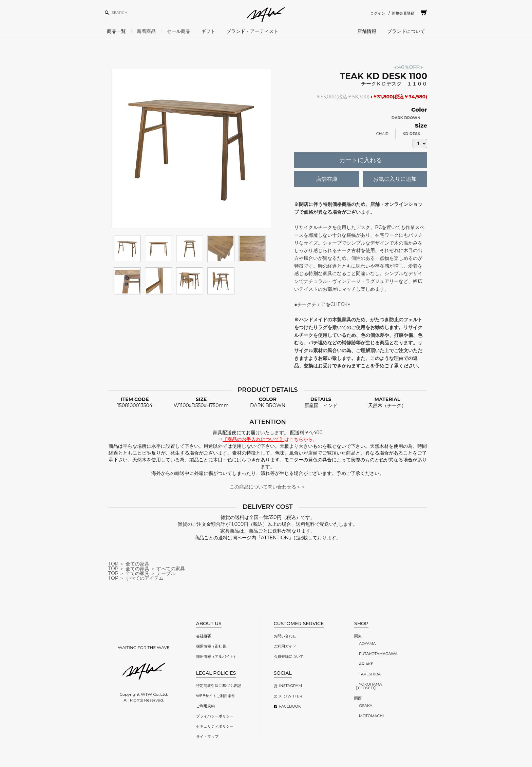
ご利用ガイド (285, 646)
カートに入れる (361, 160)
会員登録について (289, 656)
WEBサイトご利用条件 (216, 696)
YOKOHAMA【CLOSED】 (368, 686)
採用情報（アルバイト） (217, 656)
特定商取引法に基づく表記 (218, 686)
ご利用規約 (205, 706)
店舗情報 (367, 31)
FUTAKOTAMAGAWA (378, 654)
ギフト (208, 31)
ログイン (378, 13)
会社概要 (204, 636)
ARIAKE (366, 664)
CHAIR (383, 134)
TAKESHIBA (370, 674)
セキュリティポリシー (215, 726)
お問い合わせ (285, 636)
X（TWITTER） (293, 696)
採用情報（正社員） (213, 646)
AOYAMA (367, 644)
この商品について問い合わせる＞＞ (268, 487)
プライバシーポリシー (215, 716)
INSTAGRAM (291, 686)
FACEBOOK (290, 706)
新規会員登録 (403, 13)
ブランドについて (406, 31)
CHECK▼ (340, 304)
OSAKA (366, 706)
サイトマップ (207, 736)
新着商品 (146, 31)
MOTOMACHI (371, 716)
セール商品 (178, 31)
